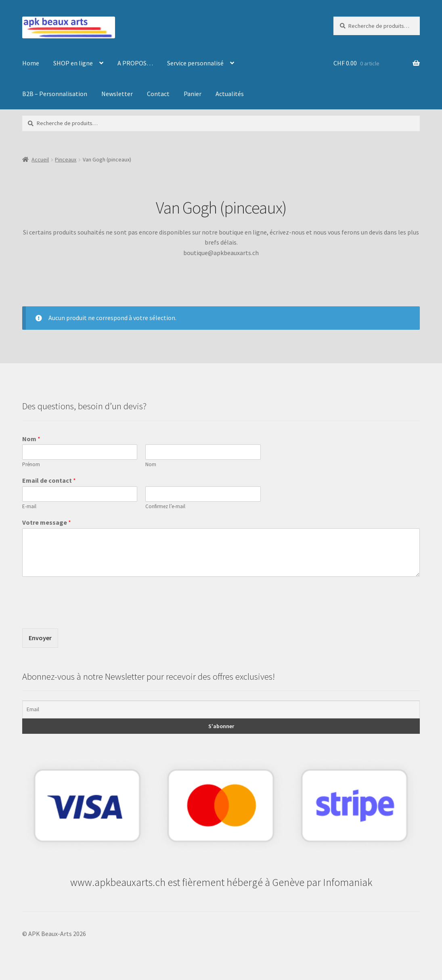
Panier (193, 94)
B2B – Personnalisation (55, 94)
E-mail (29, 507)
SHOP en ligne (73, 63)
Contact (158, 94)
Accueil (40, 159)
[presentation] (84, 615)
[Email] (221, 709)
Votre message (47, 522)
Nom (31, 439)
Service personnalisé (195, 63)
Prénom (31, 465)
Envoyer (40, 638)
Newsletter (117, 94)
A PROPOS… (135, 63)
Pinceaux (66, 159)
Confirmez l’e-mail (165, 507)
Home (31, 63)
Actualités (230, 94)
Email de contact (49, 480)
